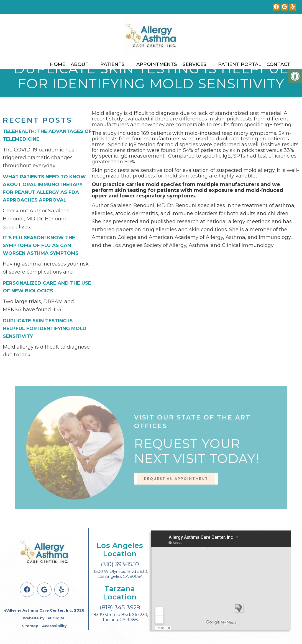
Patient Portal (240, 64)
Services (194, 64)
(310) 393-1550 (120, 564)
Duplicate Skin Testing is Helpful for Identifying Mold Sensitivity (45, 328)
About (80, 64)
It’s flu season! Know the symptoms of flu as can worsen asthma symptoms (41, 245)
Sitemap (30, 626)
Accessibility (54, 626)
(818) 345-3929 (120, 607)
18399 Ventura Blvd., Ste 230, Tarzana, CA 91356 (120, 617)
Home (57, 64)
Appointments (157, 64)
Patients (112, 64)
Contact (278, 64)
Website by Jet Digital (44, 618)
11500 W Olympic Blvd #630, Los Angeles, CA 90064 (120, 574)
